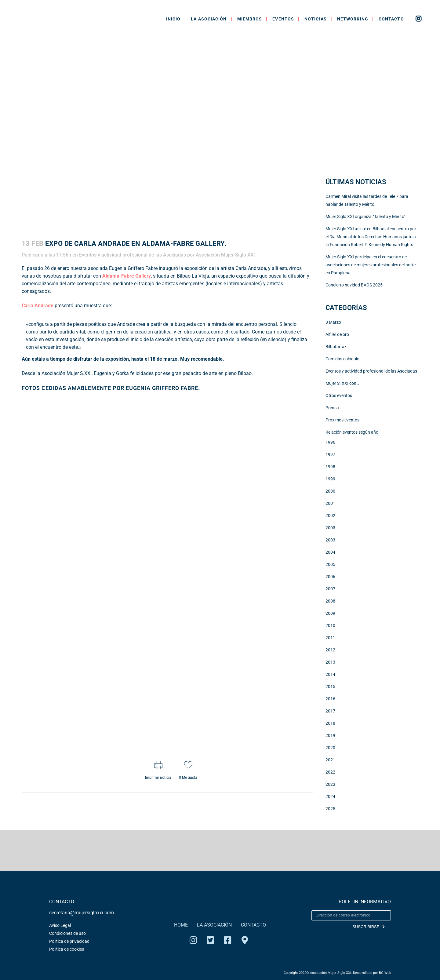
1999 (330, 479)
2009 (330, 613)
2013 (330, 662)
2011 (330, 638)
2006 (330, 577)
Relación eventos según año (352, 432)
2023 (330, 784)
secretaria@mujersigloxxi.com (82, 913)
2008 (330, 601)
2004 (330, 552)
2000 (330, 491)
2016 (330, 699)
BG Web (385, 973)
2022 (330, 772)
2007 (330, 589)
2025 (330, 809)
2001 (330, 503)
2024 (330, 796)
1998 (330, 467)
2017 (330, 711)
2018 (330, 723)
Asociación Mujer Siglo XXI (225, 255)
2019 (330, 735)
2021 (330, 760)
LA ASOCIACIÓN (214, 925)
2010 (330, 625)
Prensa (332, 408)
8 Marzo (333, 322)
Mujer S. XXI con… (342, 383)
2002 (330, 516)
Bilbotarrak (336, 347)
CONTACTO (253, 925)
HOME (181, 925)
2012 (330, 650)
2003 (330, 528)
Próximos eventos (342, 420)
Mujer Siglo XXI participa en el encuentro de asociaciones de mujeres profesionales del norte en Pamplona (371, 265)
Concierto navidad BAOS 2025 (354, 285)
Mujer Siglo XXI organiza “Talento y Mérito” (365, 217)
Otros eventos (339, 395)
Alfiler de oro (337, 334)
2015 (330, 687)
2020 (330, 748)
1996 (330, 442)
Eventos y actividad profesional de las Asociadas (133, 255)
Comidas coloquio (342, 359)
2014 (330, 674)
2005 (330, 564)
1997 (330, 454)
